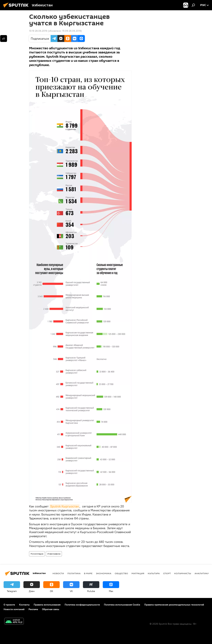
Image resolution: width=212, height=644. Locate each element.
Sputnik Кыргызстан (64, 506)
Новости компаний (14, 609)
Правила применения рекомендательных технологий (174, 605)
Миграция (138, 573)
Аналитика (202, 573)
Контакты (24, 605)
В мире (88, 573)
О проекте (9, 605)
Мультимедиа (37, 554)
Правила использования (47, 605)
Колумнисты (183, 573)
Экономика (104, 573)
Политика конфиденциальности (82, 605)
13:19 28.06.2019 (38, 31)
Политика (74, 573)
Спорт (167, 573)
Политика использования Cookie (122, 605)
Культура (154, 573)
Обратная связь (51, 609)
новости (58, 573)
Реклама (33, 609)
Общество (121, 573)
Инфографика (54, 554)
